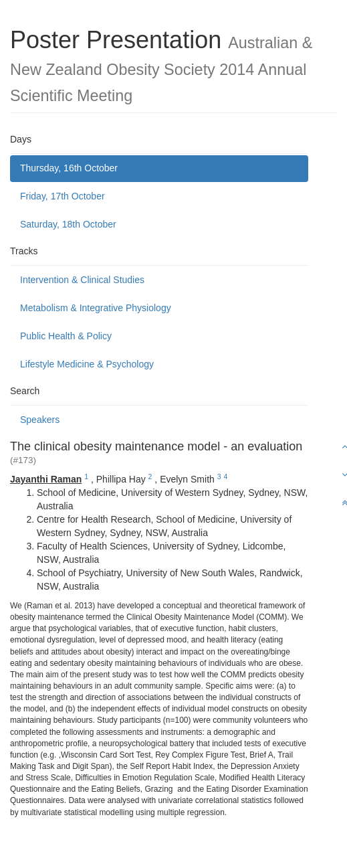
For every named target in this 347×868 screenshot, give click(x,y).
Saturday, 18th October (68, 224)
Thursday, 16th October (69, 168)
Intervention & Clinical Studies (82, 280)
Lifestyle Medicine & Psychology (87, 364)
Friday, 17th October (63, 196)
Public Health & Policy (66, 336)
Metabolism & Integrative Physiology (96, 308)
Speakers (40, 420)
